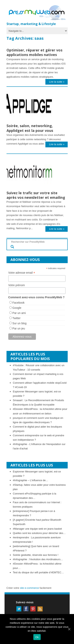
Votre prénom (17, 285)
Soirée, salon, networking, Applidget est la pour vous (30, 128)
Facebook (18, 303)
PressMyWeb (38, 13)
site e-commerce (29, 588)
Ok (37, 637)
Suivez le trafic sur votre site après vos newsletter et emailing (36, 195)
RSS (40, 609)
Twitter (16, 318)
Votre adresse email (22, 273)
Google (17, 308)
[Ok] (69, 629)
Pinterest (33, 609)
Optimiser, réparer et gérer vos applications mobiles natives (34, 52)
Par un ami (19, 313)
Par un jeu (19, 328)
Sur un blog (20, 323)
